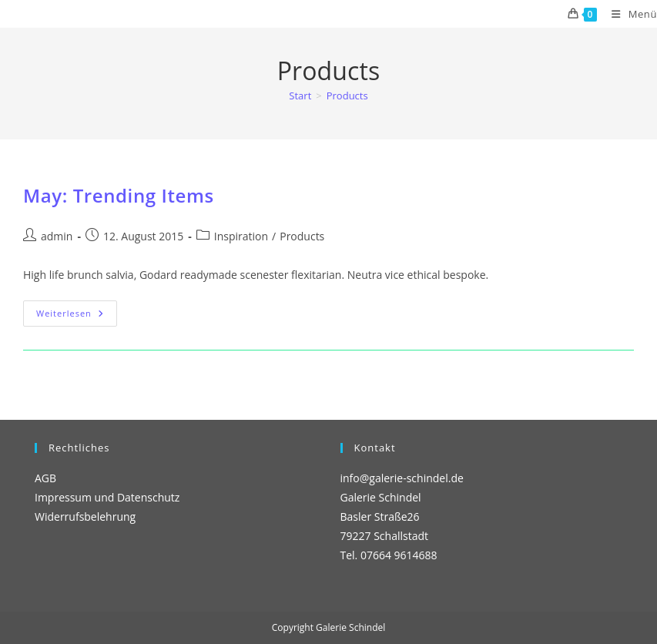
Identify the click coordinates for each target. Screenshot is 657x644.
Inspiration (241, 236)
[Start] (300, 96)
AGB (45, 478)
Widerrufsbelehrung (85, 517)
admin (57, 236)
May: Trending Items (119, 195)
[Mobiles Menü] (629, 14)
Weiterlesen (77, 316)
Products (347, 96)
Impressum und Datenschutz (107, 497)
